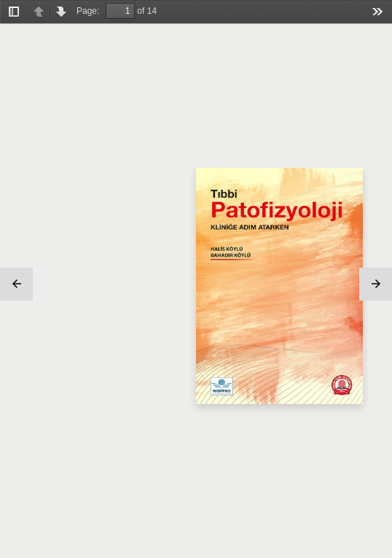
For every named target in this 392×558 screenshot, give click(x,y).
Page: (88, 11)
